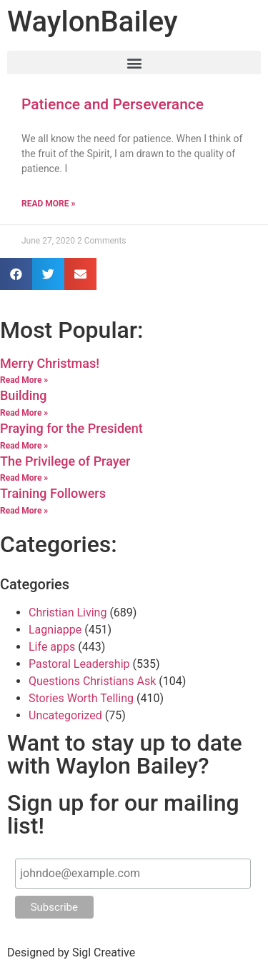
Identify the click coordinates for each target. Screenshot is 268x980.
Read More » (48, 204)
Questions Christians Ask (92, 681)
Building (24, 395)
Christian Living (68, 612)
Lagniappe (55, 630)
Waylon (93, 22)
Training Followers (53, 493)
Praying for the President (71, 428)
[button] (134, 62)
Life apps (52, 647)
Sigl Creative (104, 952)
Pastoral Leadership (79, 664)
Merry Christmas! (50, 363)
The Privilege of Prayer (65, 461)
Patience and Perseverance (113, 104)
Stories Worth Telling (81, 698)
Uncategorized (65, 715)
